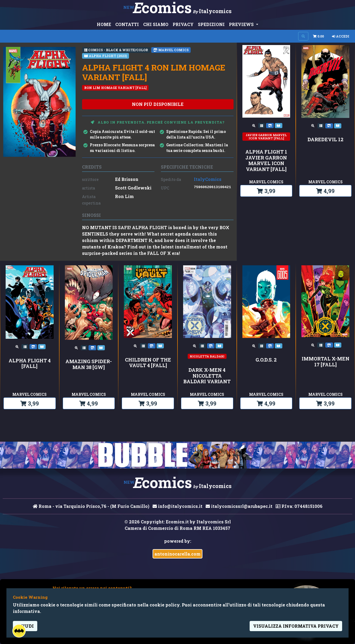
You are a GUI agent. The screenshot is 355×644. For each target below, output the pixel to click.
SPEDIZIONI (211, 24)
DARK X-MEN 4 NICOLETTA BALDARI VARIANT (207, 376)
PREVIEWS (242, 24)
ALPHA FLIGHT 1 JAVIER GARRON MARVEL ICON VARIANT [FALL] (266, 161)
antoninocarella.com (177, 554)
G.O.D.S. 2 (266, 360)
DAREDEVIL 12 (326, 140)
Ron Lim (124, 196)
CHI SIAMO (156, 24)
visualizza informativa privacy (296, 626)
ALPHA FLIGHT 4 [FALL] (30, 364)
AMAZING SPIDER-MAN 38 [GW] (89, 364)
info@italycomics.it (177, 506)
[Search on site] (303, 36)
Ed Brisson (127, 179)
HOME (104, 24)
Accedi (341, 36)
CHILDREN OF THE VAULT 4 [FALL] (148, 363)
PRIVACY (183, 24)
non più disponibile (158, 104)
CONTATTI (127, 24)
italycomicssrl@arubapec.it (239, 506)
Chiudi (25, 626)
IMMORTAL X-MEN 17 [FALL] (326, 362)
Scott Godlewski (133, 188)
